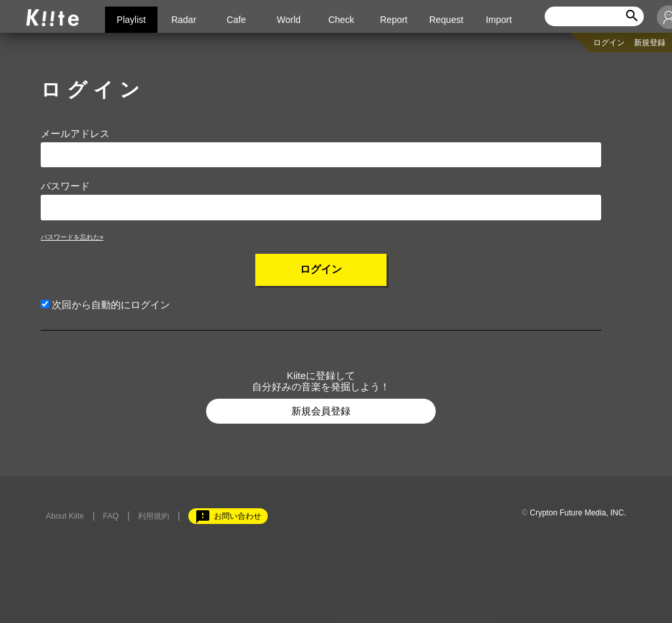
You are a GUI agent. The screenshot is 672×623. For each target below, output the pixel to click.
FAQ (111, 516)
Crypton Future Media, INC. (578, 513)
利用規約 (154, 516)
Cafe (236, 20)
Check (341, 20)
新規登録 (650, 43)
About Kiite (65, 516)
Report (394, 20)
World (289, 20)
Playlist (131, 20)
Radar (184, 20)
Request (446, 20)
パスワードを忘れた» (72, 237)
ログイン (609, 43)
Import (499, 20)
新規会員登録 (321, 411)
